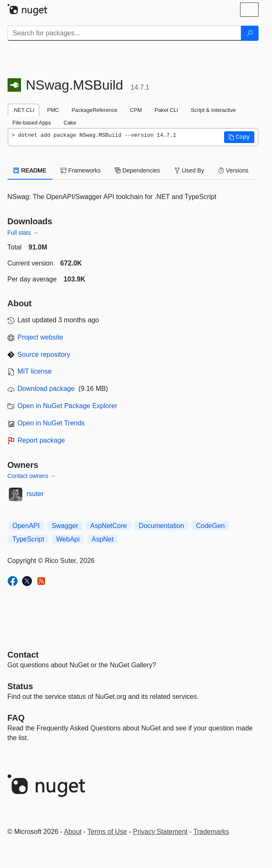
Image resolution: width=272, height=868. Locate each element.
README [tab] (30, 170)
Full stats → (23, 233)
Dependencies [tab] (137, 170)
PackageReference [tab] (94, 110)
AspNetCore (109, 526)
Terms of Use (107, 832)
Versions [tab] (233, 170)
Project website (41, 337)
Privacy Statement (160, 832)
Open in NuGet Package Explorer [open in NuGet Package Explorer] (67, 406)
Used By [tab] (189, 170)
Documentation (161, 526)
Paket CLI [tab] (166, 110)
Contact (23, 655)
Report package (41, 440)
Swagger (65, 526)
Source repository (44, 354)
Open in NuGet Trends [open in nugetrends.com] (51, 423)
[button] (239, 137)
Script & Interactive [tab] (213, 110)
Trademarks (211, 832)
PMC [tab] (53, 110)
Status (20, 686)
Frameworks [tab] (81, 170)
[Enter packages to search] (124, 33)
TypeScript (29, 539)
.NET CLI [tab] (24, 110)
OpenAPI (26, 526)
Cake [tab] (70, 123)
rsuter (35, 494)
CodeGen (210, 526)
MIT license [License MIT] (35, 371)
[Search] (250, 33)
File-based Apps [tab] (32, 123)
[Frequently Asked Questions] (16, 718)
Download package (46, 389)
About (73, 832)
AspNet (103, 539)
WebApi (68, 539)
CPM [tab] (136, 110)
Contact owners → (32, 476)
